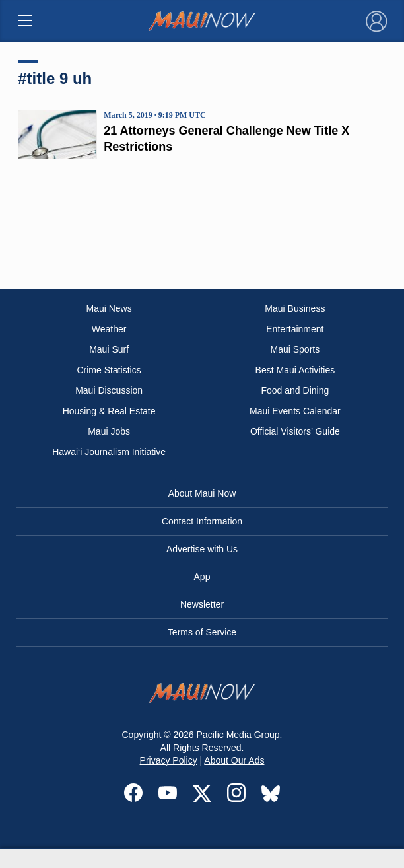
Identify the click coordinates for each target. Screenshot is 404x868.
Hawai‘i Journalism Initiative (109, 452)
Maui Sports (295, 349)
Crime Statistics (109, 370)
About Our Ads (234, 760)
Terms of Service (202, 632)
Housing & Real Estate (109, 411)
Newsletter (202, 604)
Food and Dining (295, 390)
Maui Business (295, 308)
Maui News (109, 308)
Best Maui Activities (295, 370)
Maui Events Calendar (295, 411)
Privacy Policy (169, 760)
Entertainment (295, 329)
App (202, 577)
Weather (109, 329)
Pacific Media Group (238, 735)
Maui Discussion (109, 390)
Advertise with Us (202, 549)
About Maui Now (202, 493)
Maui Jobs (109, 431)
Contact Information (202, 521)
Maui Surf (109, 349)
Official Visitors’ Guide (295, 431)
